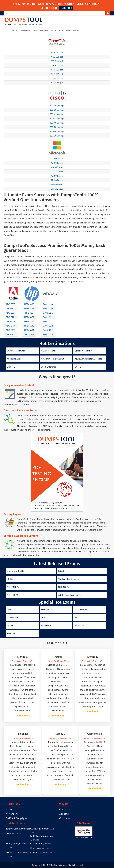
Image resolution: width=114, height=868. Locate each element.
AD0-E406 (11, 321)
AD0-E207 (11, 313)
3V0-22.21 (48, 317)
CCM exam (36, 843)
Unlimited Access (41, 30)
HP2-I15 (29, 313)
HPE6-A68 (29, 304)
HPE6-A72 (29, 317)
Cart (61, 30)
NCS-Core (79, 625)
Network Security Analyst (52, 359)
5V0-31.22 (48, 326)
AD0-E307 (11, 304)
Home (14, 30)
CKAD (10, 625)
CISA (9, 609)
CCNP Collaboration (16, 351)
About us (64, 814)
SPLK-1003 (46, 609)
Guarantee (65, 818)
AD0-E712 (11, 330)
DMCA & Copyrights (16, 818)
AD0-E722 (11, 334)
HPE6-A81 (29, 330)
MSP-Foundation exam (42, 836)
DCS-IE (78, 367)
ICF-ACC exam (38, 852)
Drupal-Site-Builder (16, 571)
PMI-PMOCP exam (16, 852)
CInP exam (36, 848)
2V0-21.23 (48, 334)
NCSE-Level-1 (13, 617)
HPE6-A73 (29, 321)
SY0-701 (11, 633)
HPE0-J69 (29, 334)
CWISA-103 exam (40, 829)
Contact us (65, 809)
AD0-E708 (11, 326)
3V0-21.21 (48, 313)
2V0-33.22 (48, 330)
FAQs (54, 30)
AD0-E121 (11, 317)
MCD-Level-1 (81, 609)
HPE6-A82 (29, 326)
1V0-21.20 (48, 308)
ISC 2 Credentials (49, 351)
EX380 (61, 571)
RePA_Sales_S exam (16, 843)
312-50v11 (46, 625)
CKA (43, 617)
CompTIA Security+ (83, 351)
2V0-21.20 (48, 304)
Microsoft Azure (14, 359)
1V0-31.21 (48, 321)
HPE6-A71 (29, 308)
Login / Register (73, 30)
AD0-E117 (11, 308)
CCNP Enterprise (49, 367)
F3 (76, 617)
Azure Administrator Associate (88, 359)
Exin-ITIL (11, 367)
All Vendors (25, 30)
